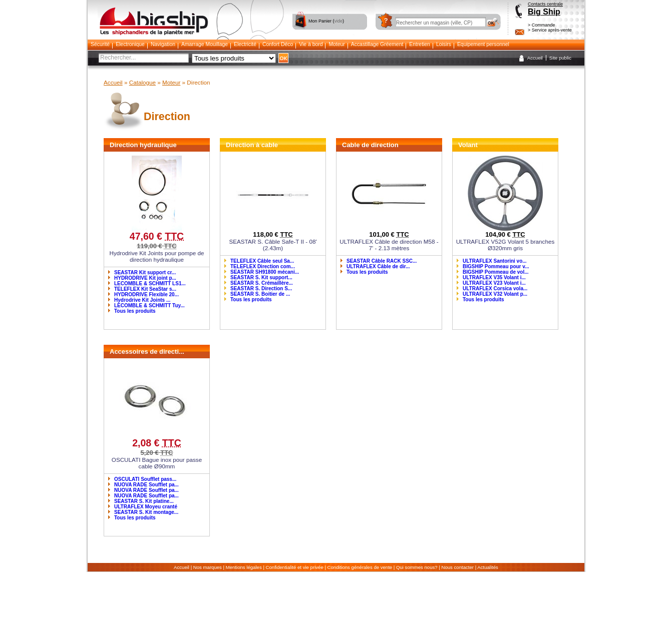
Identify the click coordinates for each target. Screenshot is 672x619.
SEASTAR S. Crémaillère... (262, 283)
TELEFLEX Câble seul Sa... (262, 261)
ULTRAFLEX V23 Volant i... (494, 283)
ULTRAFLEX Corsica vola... (495, 288)
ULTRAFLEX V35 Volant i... (494, 277)
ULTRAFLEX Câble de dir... (378, 266)
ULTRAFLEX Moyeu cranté (146, 507)
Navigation (163, 44)
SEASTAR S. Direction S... (261, 288)
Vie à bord (311, 44)
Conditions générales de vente (360, 567)
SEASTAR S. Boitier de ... (260, 294)
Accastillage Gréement (377, 44)
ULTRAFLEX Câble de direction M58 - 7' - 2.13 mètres (389, 245)
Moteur (337, 44)
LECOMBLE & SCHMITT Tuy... (149, 305)
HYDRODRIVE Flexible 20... (146, 294)
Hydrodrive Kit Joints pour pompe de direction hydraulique (156, 256)
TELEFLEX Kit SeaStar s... (145, 289)
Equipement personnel (483, 44)
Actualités (488, 567)
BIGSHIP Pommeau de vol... (496, 272)
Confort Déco (278, 44)
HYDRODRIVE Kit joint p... (145, 278)
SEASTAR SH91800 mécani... (265, 272)
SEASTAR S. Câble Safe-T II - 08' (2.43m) (273, 245)
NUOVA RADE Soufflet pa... (146, 485)
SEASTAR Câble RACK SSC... (382, 261)
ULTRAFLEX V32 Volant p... (495, 294)
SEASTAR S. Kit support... (261, 277)
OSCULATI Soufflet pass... (145, 479)
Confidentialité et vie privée (295, 567)
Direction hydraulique (143, 145)
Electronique (130, 44)
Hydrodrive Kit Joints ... (142, 300)
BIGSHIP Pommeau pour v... (496, 266)
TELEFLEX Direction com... (263, 266)
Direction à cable (252, 145)
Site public (560, 58)
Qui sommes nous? (417, 567)
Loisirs (444, 44)
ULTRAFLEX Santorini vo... (495, 261)
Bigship (153, 10)
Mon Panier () (326, 21)
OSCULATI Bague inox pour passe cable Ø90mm (157, 463)
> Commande (541, 25)
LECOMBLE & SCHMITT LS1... (150, 283)
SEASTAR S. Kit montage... (146, 512)
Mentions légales (244, 567)
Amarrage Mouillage (205, 44)
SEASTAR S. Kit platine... (144, 501)
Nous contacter (458, 567)
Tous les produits (135, 311)
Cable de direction (370, 145)
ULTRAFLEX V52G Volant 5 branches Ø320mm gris (506, 245)
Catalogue (142, 82)
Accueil (535, 58)
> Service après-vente (550, 30)
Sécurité (100, 44)
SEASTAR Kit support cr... (145, 272)
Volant (468, 145)
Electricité (245, 44)
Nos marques (208, 567)
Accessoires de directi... (147, 352)
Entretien (420, 44)
